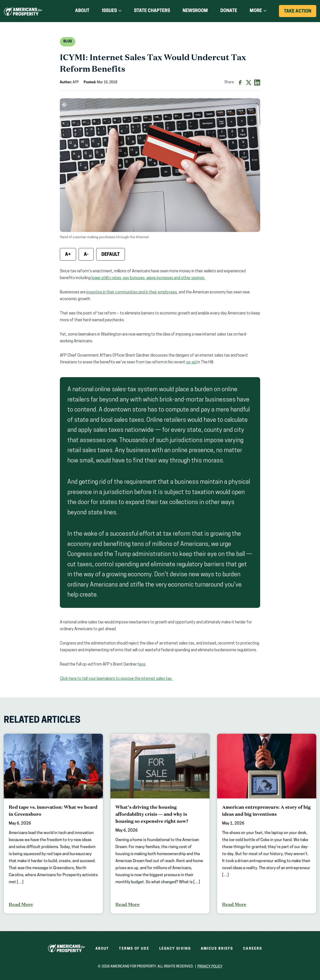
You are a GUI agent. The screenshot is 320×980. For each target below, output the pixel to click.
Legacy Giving (175, 949)
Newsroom (195, 11)
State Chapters (152, 11)
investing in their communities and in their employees (132, 292)
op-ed (191, 362)
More (256, 11)
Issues (109, 11)
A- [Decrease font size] (86, 255)
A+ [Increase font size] (68, 255)
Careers (253, 949)
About (82, 11)
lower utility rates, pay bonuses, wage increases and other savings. (148, 278)
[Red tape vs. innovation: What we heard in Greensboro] (53, 824)
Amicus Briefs (217, 949)
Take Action (300, 13)
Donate (229, 11)
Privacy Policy (210, 967)
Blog (68, 42)
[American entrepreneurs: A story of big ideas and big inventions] (267, 824)
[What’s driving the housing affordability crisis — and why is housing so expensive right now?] (160, 824)
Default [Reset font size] (111, 255)
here (142, 665)
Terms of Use (134, 949)
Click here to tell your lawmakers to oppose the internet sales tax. (116, 679)
